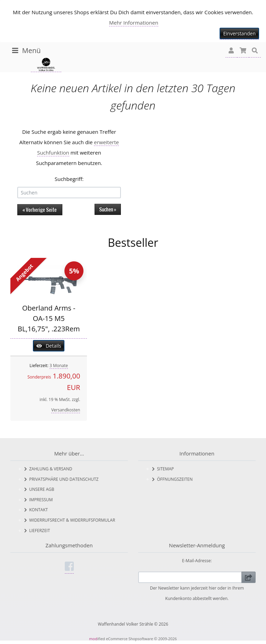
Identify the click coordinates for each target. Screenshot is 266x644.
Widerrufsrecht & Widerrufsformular (70, 520)
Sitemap (163, 469)
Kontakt (36, 510)
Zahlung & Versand (48, 469)
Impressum (38, 500)
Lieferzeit (37, 530)
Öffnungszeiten (172, 479)
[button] (231, 51)
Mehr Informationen (134, 23)
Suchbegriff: (69, 179)
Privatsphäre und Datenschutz (61, 479)
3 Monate (59, 365)
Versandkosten (66, 410)
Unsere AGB (39, 489)
